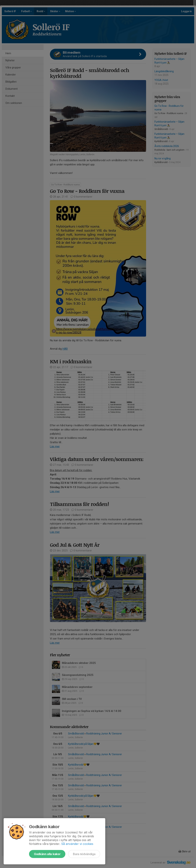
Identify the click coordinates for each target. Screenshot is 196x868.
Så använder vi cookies (77, 844)
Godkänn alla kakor (47, 854)
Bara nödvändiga (84, 854)
